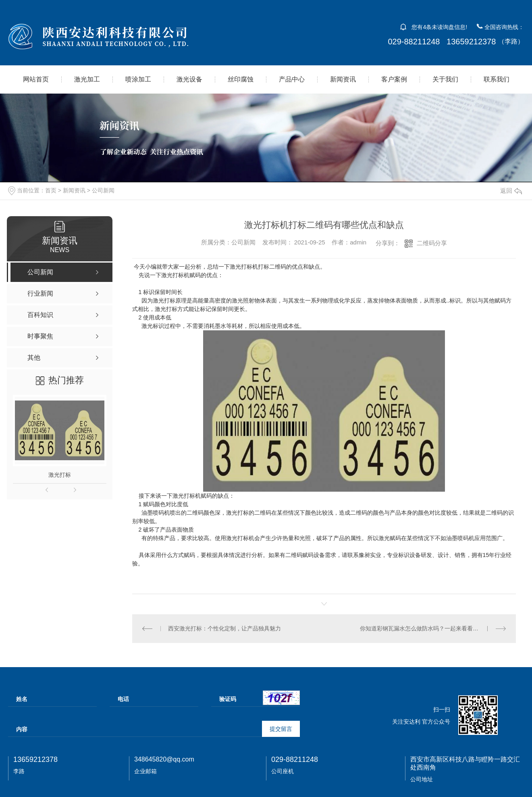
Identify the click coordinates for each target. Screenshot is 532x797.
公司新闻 (103, 190)
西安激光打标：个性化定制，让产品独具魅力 (224, 628)
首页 (51, 190)
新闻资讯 (343, 79)
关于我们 (445, 79)
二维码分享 (432, 243)
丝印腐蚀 (241, 79)
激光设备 (189, 79)
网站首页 (36, 79)
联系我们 (497, 79)
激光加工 (87, 79)
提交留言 (281, 728)
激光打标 (60, 475)
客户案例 (394, 79)
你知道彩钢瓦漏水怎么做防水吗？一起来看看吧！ (422, 628)
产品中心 (292, 79)
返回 (511, 191)
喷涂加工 (138, 79)
